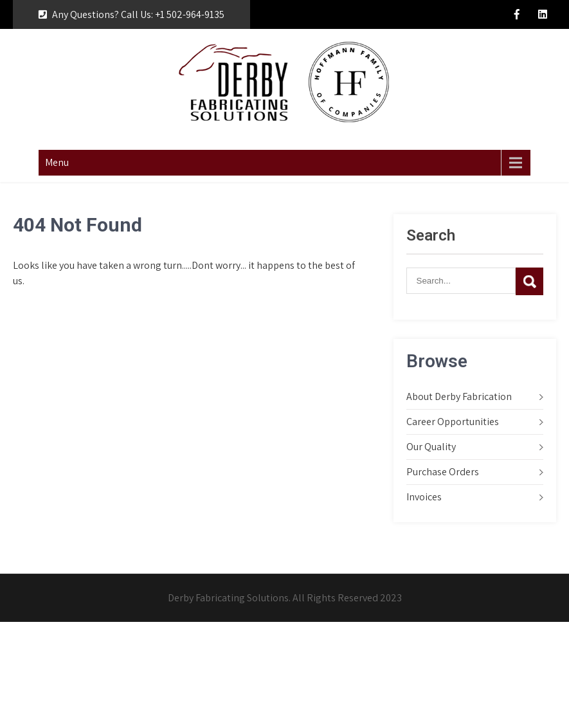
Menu (57, 162)
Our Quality (431, 447)
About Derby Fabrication (459, 396)
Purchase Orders (443, 472)
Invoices (424, 497)
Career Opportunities (453, 422)
